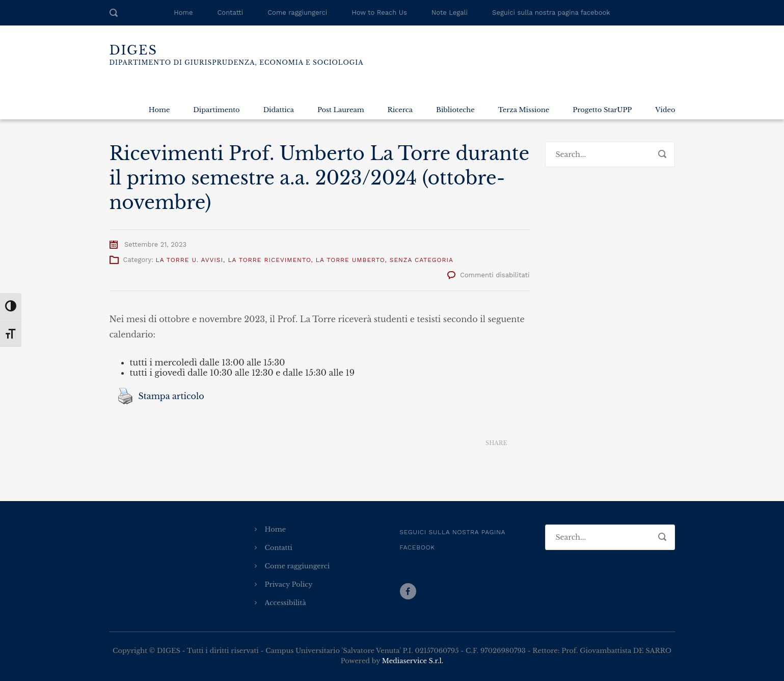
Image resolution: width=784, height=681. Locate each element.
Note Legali (450, 12)
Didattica (279, 110)
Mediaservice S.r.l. (413, 661)
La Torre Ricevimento (269, 260)
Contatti (230, 12)
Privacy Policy (289, 584)
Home (183, 12)
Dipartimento (216, 110)
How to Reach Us (379, 12)
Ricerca (400, 110)
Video (665, 110)
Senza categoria (422, 260)
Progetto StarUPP (602, 110)
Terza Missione (524, 110)
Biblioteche (455, 110)
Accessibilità (286, 603)
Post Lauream (341, 110)
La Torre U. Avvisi (189, 260)
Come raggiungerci (297, 12)
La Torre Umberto (350, 260)
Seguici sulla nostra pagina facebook (551, 12)
